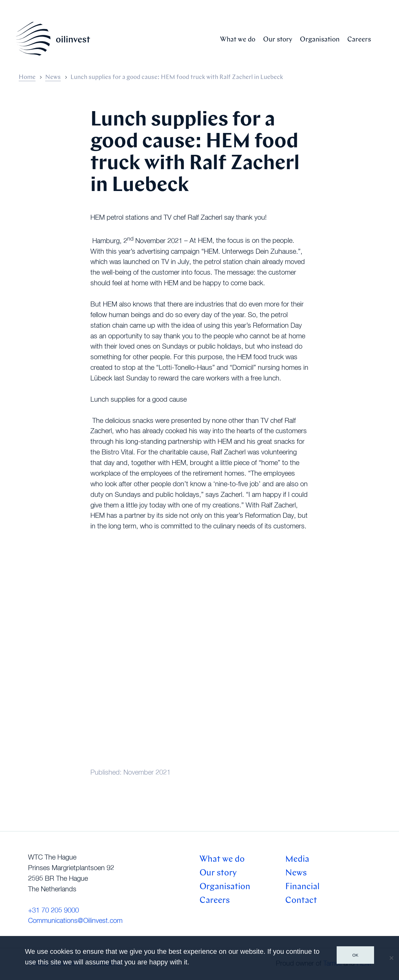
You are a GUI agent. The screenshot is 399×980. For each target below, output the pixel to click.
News (53, 77)
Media (297, 860)
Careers (359, 40)
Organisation (320, 40)
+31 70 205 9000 (53, 911)
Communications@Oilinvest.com (75, 921)
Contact (301, 901)
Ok (355, 955)
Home (27, 77)
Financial (302, 887)
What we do (238, 40)
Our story (278, 40)
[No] (391, 958)
